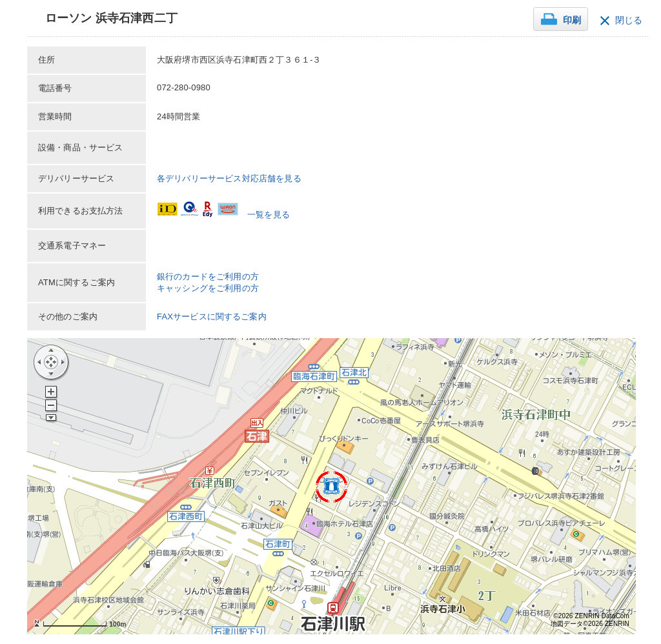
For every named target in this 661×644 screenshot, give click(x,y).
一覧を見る (269, 215)
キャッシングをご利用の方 (208, 288)
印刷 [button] (572, 20)
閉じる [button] (629, 20)
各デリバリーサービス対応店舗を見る (229, 178)
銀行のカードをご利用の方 (208, 277)
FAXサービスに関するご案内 (212, 317)
